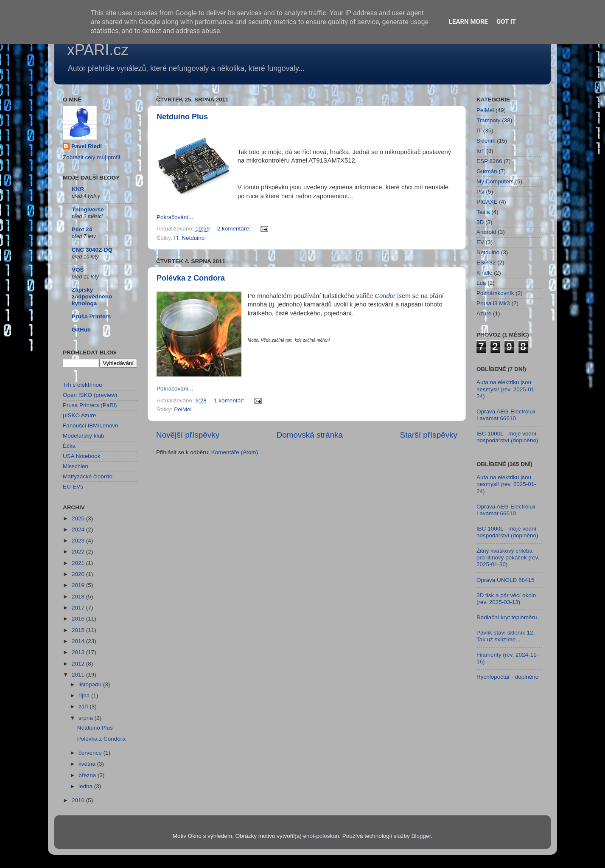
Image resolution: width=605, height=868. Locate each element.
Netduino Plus (182, 117)
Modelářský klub (84, 436)
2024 (79, 530)
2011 (79, 675)
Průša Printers (91, 316)
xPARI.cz (98, 50)
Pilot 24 (82, 229)
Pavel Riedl (87, 146)
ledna (86, 786)
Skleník (486, 141)
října (85, 695)
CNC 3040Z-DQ (92, 250)
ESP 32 (486, 263)
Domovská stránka (310, 435)
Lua (481, 283)
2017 (79, 608)
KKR (78, 189)
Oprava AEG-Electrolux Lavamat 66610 (506, 415)
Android (486, 232)
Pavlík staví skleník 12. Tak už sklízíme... (506, 636)
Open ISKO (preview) (90, 395)
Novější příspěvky (188, 435)
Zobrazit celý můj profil (91, 157)
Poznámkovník (495, 293)
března (88, 775)
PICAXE (487, 202)
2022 (79, 552)
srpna (87, 718)
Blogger (421, 836)
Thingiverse (88, 209)
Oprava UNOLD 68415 (506, 580)
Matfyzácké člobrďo (88, 476)
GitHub (81, 330)
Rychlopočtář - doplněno (507, 677)
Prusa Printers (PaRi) (90, 405)
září (84, 706)
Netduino (193, 238)
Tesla (483, 212)
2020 (79, 574)
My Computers (495, 181)
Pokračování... (175, 217)
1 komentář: (230, 400)
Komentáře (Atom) (235, 452)
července (91, 753)
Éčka (69, 446)
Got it (506, 22)
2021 (79, 563)
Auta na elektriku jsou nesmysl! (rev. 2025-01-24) (506, 389)
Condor (385, 296)
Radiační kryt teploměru (507, 617)
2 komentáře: (235, 229)
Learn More (468, 22)
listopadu (91, 684)
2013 (79, 652)
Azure (484, 313)
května (88, 764)
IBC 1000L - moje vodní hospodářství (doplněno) (507, 437)
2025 (79, 518)
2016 (79, 619)
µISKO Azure (79, 415)
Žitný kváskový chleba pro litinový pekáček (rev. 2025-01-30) (508, 558)
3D (480, 222)
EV (480, 242)
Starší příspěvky (429, 435)
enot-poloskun (321, 836)
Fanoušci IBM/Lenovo (91, 426)
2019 (79, 585)
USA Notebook (82, 456)
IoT (481, 151)
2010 (79, 800)
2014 (79, 641)
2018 (79, 597)
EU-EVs (73, 487)
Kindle (485, 273)
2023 (79, 541)
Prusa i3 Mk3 (493, 303)
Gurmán (487, 171)
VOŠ (78, 270)
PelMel (183, 409)
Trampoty (489, 120)
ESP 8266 (489, 161)
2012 (79, 664)
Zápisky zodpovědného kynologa (92, 296)
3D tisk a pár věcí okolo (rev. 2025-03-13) (506, 599)
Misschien (76, 466)
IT (176, 238)
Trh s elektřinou (83, 385)
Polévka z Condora (191, 278)
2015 (79, 630)
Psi (480, 192)
